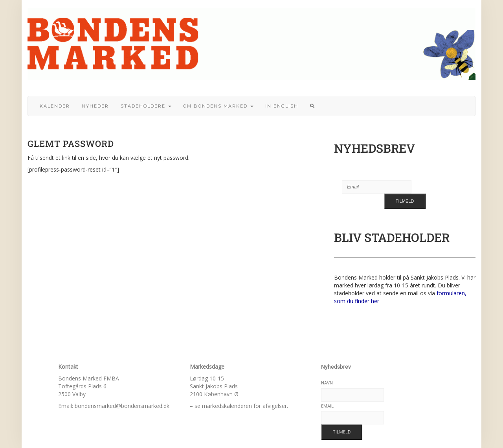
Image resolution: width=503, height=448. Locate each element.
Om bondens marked (218, 106)
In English (282, 106)
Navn (327, 383)
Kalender (55, 106)
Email (327, 406)
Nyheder (95, 106)
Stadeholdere (146, 106)
